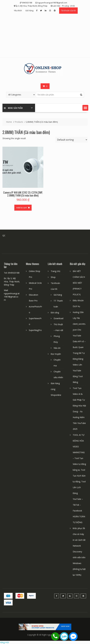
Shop (53, 277)
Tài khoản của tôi (68, 10)
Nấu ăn (57, 348)
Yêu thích (18, 10)
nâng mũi (4, 642)
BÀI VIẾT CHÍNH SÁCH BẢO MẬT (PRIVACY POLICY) (79, 283)
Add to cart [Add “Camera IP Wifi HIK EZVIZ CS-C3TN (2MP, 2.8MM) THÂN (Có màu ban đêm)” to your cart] (22, 208)
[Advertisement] (45, 36)
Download (58, 318)
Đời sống (55, 313)
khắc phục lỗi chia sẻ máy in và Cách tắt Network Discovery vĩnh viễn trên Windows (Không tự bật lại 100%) (79, 552)
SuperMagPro (35, 330)
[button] (85, 108)
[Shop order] (71, 140)
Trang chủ (56, 271)
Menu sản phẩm (13, 108)
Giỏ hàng (29, 10)
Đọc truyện (56, 354)
